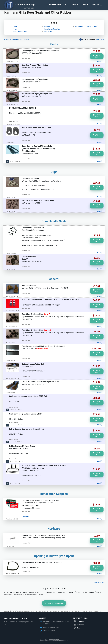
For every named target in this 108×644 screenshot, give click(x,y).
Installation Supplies (52, 29)
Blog (79, 628)
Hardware (48, 32)
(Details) (99, 61)
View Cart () (97, 5)
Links (84, 5)
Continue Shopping (54, 603)
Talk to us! (100, 39)
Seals (16, 26)
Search (74, 5)
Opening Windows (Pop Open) (87, 26)
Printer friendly (98, 583)
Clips (15, 29)
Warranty (80, 625)
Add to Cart (97, 56)
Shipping (80, 621)
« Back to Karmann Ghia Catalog (17, 39)
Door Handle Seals (20, 32)
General (47, 26)
